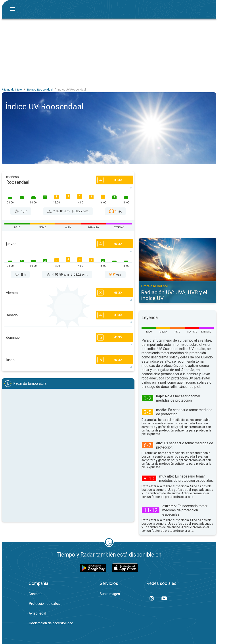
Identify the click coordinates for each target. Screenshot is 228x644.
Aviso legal (37, 613)
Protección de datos (44, 604)
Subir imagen (110, 594)
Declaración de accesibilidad (51, 623)
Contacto (36, 594)
